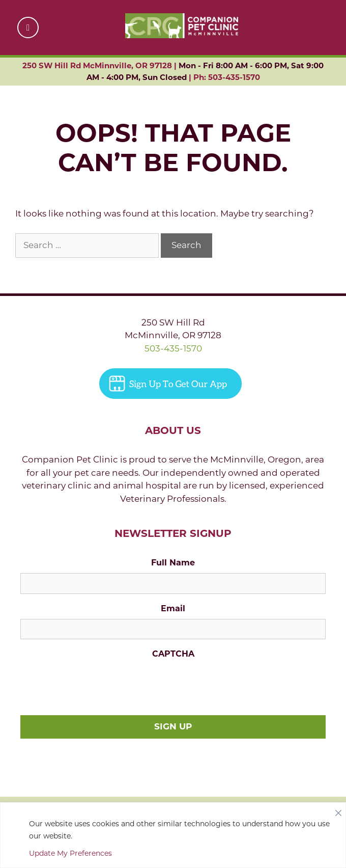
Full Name (173, 563)
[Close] (338, 810)
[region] (173, 835)
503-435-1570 (173, 348)
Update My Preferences (70, 853)
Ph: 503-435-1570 (227, 77)
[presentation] (98, 684)
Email (173, 608)
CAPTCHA (173, 654)
